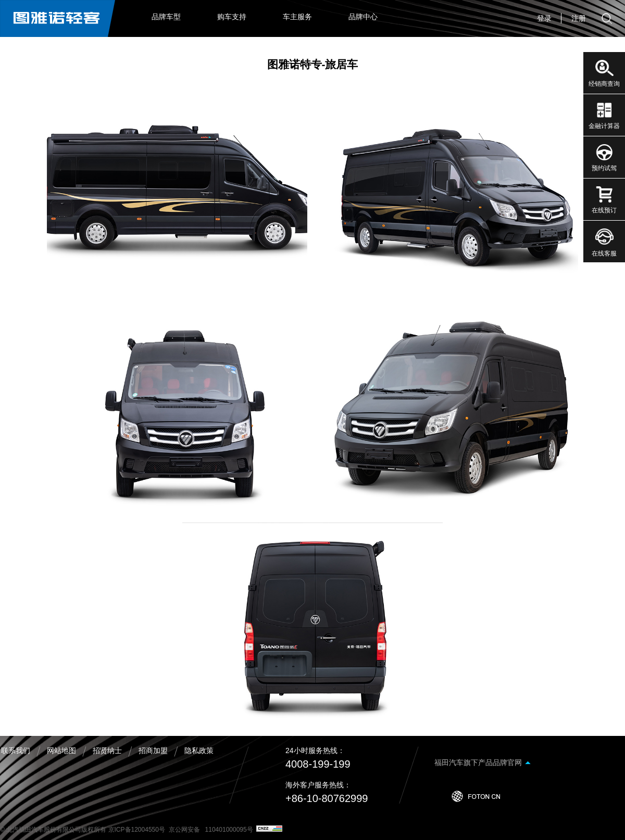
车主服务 (297, 17)
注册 (579, 18)
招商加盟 (153, 750)
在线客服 (604, 253)
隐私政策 (199, 750)
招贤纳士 (107, 750)
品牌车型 (166, 17)
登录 (544, 18)
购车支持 (232, 17)
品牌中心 (363, 17)
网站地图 (61, 750)
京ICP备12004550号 (137, 830)
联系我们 (16, 750)
